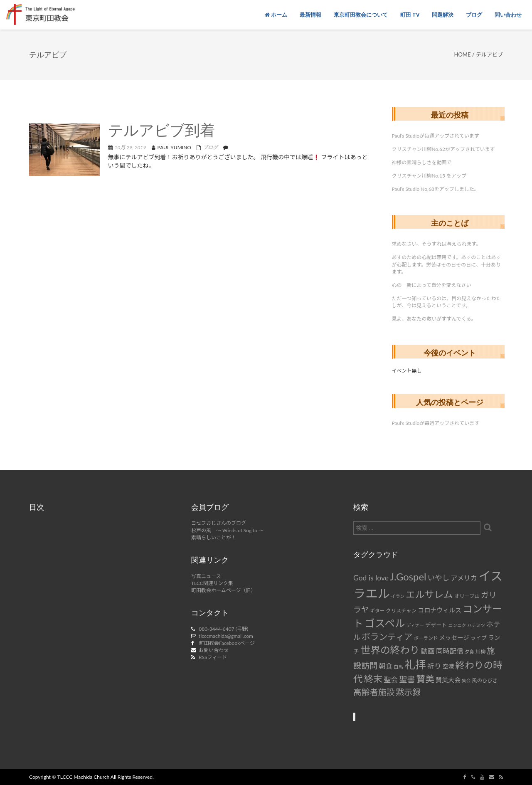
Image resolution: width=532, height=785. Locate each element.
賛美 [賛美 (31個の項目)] (425, 679)
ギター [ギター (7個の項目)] (378, 611)
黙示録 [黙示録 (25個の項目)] (408, 692)
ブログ (210, 147)
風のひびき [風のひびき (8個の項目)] (485, 680)
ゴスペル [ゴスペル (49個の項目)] (385, 623)
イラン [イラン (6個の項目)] (398, 596)
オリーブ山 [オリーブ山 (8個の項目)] (467, 596)
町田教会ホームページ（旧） (223, 590)
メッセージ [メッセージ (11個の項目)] (454, 638)
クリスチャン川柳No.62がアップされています (443, 149)
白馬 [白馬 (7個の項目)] (398, 667)
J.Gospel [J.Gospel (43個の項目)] (408, 576)
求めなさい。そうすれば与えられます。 (437, 244)
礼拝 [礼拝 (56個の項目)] (415, 665)
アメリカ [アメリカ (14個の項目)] (464, 578)
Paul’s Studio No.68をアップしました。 (436, 189)
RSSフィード (213, 657)
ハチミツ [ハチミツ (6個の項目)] (476, 625)
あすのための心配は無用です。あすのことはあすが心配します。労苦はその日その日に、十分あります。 (447, 264)
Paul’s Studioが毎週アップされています (436, 136)
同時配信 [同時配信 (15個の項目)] (450, 651)
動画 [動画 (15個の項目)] (428, 651)
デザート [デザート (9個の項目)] (436, 625)
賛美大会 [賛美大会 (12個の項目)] (448, 680)
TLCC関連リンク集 (212, 583)
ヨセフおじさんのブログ (219, 523)
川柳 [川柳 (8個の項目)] (481, 652)
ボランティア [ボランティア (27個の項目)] (387, 637)
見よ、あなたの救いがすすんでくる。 (434, 319)
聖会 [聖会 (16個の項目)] (391, 680)
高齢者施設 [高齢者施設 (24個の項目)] (374, 692)
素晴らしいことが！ (214, 537)
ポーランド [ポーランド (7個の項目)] (426, 638)
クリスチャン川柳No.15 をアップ (429, 176)
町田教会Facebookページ (227, 643)
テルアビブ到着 (161, 132)
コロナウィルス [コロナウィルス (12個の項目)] (440, 610)
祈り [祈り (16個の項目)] (434, 666)
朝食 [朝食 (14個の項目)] (386, 666)
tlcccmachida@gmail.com (226, 636)
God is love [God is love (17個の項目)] (371, 578)
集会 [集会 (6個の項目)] (466, 680)
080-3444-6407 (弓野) (223, 629)
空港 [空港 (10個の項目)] (448, 666)
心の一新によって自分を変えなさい (432, 285)
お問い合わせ (214, 650)
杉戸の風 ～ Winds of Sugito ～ (227, 530)
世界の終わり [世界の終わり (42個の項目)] (390, 650)
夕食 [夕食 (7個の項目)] (469, 652)
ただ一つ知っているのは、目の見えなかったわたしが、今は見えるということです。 (447, 302)
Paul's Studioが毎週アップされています (436, 423)
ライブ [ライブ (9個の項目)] (479, 638)
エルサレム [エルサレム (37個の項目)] (429, 594)
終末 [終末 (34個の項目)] (373, 679)
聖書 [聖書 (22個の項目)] (407, 679)
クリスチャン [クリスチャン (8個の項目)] (401, 611)
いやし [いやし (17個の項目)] (439, 578)
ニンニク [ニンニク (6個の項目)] (457, 625)
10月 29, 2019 (131, 147)
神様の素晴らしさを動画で (422, 162)
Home (463, 54)
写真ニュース (206, 576)
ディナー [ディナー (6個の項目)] (415, 625)
